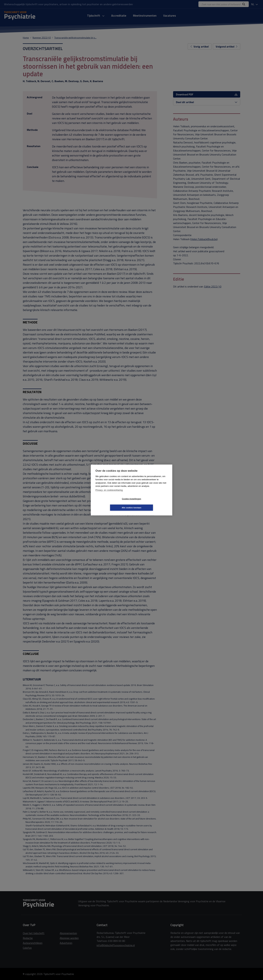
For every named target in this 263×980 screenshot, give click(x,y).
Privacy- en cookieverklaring (109, 494)
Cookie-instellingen (112, 503)
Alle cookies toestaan (152, 503)
